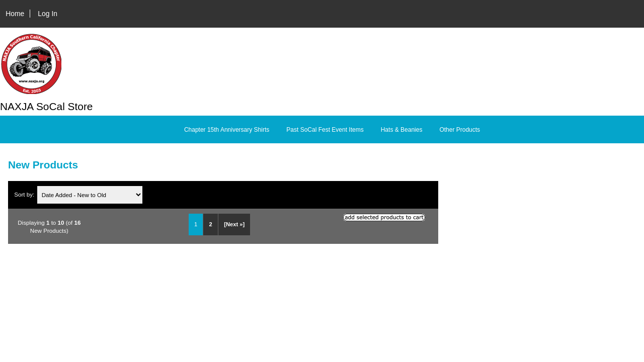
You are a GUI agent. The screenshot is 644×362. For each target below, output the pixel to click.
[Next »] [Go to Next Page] (234, 224)
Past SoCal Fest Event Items (325, 130)
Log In (48, 14)
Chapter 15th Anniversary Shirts (227, 130)
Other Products (460, 130)
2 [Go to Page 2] (211, 224)
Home (15, 14)
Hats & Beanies (402, 130)
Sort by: (25, 195)
